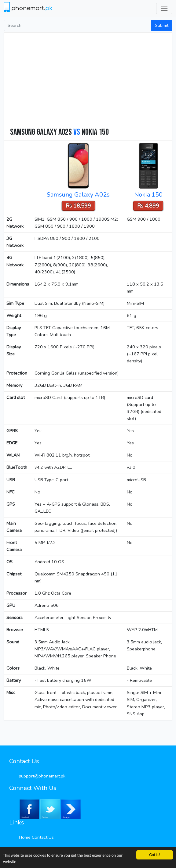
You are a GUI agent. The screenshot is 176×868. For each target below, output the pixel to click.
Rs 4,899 (148, 206)
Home (25, 837)
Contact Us (43, 837)
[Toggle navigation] (164, 8)
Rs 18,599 (78, 206)
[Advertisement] (91, 81)
